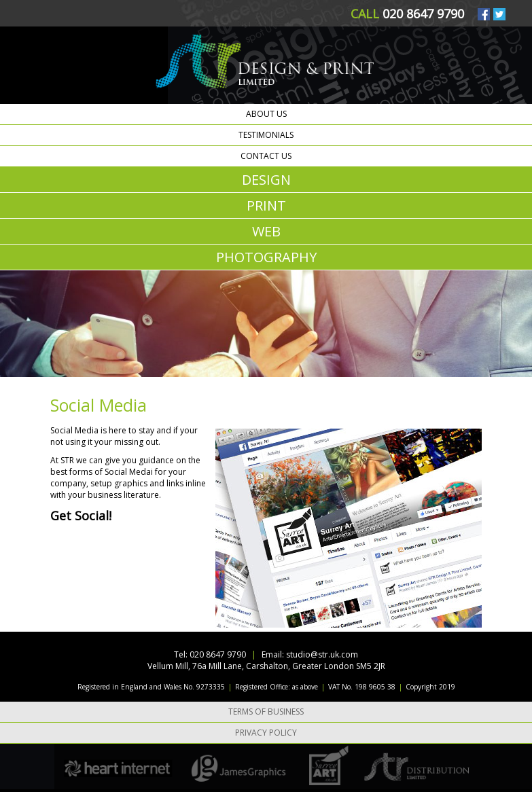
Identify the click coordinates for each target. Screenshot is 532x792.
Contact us (266, 156)
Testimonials (266, 135)
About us (266, 114)
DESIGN (266, 180)
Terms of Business (266, 712)
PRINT (266, 205)
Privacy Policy (266, 733)
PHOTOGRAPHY (266, 257)
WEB (266, 231)
